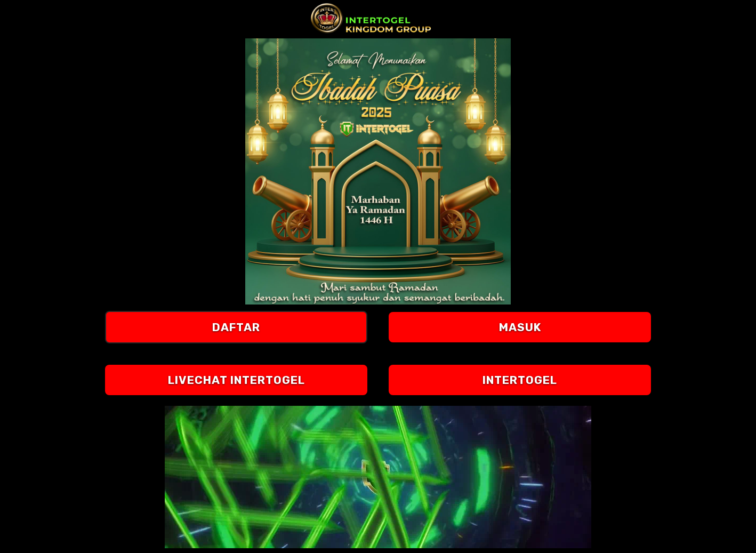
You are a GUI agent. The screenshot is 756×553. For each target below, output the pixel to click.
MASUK (520, 327)
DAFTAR (236, 327)
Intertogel (520, 380)
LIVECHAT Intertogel (236, 380)
